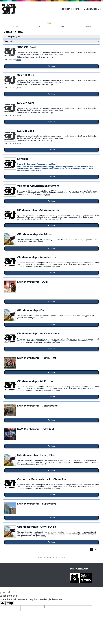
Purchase (51, 66)
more (19, 60)
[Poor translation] (10, 603)
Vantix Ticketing (60, 557)
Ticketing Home (70, 9)
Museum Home (92, 9)
